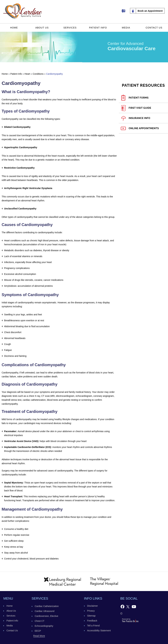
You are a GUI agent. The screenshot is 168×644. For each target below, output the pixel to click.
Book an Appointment (150, 11)
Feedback (92, 621)
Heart (27, 74)
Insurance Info (139, 118)
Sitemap (91, 616)
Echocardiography (44, 626)
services (40, 598)
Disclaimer (92, 606)
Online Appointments (144, 128)
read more (39, 636)
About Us (42, 28)
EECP (38, 631)
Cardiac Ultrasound (45, 611)
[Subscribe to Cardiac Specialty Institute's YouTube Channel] (134, 606)
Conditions (38, 74)
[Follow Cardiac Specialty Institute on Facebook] (122, 606)
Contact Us (154, 28)
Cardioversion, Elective (47, 616)
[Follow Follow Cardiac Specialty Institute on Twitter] (128, 606)
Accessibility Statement (99, 631)
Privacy (91, 611)
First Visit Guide (140, 108)
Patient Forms (139, 98)
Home (14, 28)
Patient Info (98, 28)
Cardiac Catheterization (47, 606)
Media (126, 28)
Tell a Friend (93, 626)
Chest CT (40, 621)
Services (70, 28)
